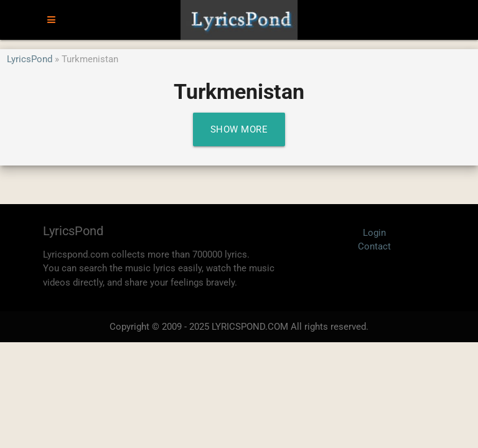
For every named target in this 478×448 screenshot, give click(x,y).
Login (374, 233)
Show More (239, 129)
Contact (374, 246)
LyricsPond (30, 59)
